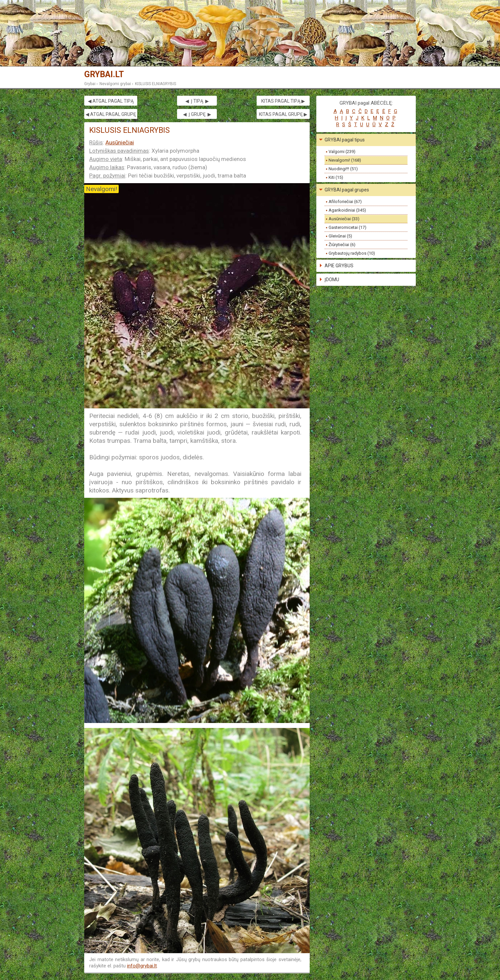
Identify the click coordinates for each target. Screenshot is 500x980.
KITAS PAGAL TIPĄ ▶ (283, 101)
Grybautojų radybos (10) (352, 253)
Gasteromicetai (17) (347, 227)
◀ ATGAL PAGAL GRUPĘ (111, 114)
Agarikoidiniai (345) (347, 210)
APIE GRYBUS (339, 266)
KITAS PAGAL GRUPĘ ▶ (283, 114)
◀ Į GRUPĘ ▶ (197, 114)
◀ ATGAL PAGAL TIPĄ (111, 101)
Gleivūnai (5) (340, 236)
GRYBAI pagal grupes (347, 190)
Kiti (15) (336, 177)
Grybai (90, 84)
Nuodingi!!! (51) (343, 169)
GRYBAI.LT (104, 74)
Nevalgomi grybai (115, 84)
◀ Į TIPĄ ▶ (197, 101)
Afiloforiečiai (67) (345, 202)
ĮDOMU (332, 280)
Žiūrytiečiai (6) (342, 245)
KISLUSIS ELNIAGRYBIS (156, 84)
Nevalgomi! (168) (345, 160)
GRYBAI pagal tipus (345, 140)
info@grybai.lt (142, 966)
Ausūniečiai (120, 142)
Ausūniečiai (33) (344, 219)
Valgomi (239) (342, 152)
